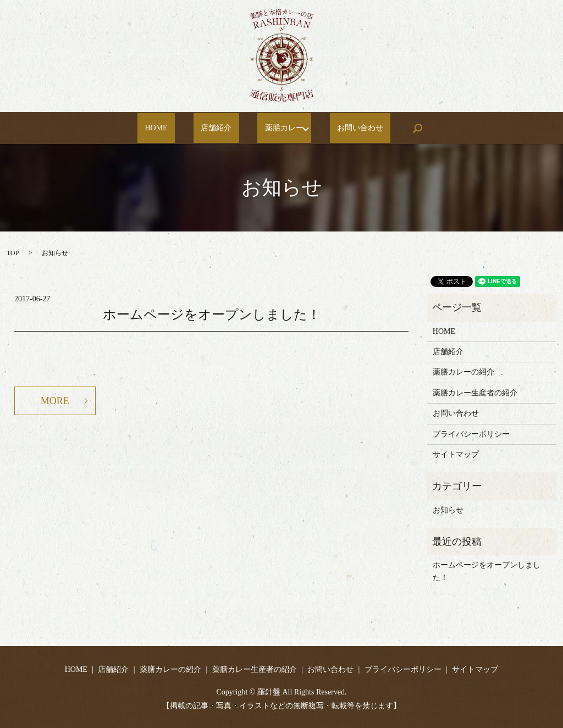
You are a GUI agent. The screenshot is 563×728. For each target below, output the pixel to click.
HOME (173, 128)
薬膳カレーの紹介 (463, 372)
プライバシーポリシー (471, 434)
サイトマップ (456, 454)
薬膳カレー (271, 128)
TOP (13, 253)
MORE (55, 401)
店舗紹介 (218, 128)
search (393, 128)
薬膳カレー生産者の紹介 (475, 393)
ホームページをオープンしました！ (212, 315)
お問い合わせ (344, 128)
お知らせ (448, 510)
